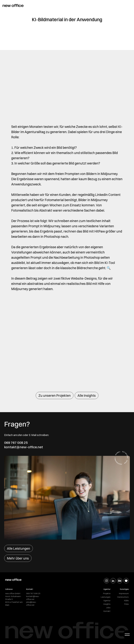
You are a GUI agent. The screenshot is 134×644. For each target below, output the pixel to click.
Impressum (124, 593)
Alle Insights (87, 395)
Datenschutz (123, 597)
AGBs (126, 600)
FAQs (126, 604)
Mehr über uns (18, 558)
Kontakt (107, 611)
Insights (107, 604)
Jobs (108, 608)
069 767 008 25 (16, 443)
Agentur (107, 600)
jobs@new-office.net (31, 604)
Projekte (107, 593)
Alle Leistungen (19, 548)
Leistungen (106, 597)
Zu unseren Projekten (55, 395)
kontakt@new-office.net (24, 447)
